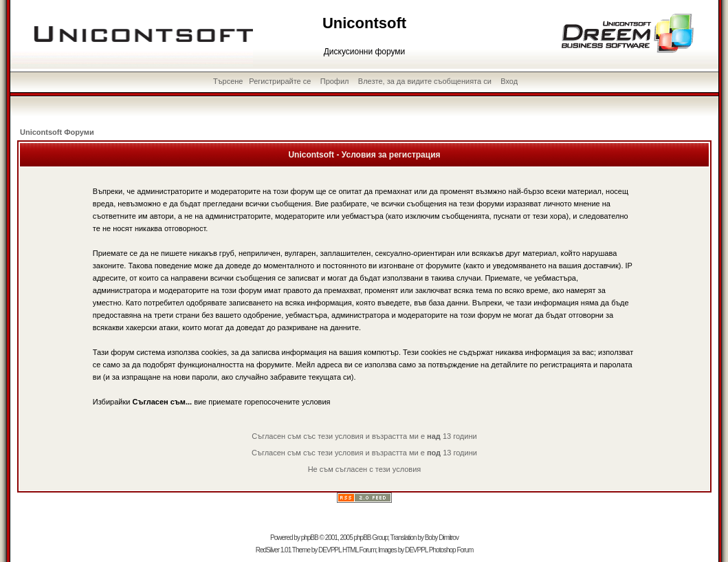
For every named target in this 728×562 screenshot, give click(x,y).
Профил (335, 81)
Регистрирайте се (280, 81)
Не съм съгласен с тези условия (365, 469)
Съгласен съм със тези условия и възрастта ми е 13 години (364, 436)
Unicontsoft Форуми (57, 132)
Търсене (228, 81)
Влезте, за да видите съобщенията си (425, 81)
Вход (509, 81)
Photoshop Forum (451, 550)
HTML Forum (359, 550)
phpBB (310, 538)
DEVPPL (330, 550)
